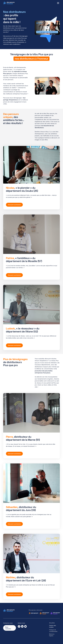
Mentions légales (52, 635)
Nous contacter (8, 628)
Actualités (52, 623)
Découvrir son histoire (14, 205)
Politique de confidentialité (53, 631)
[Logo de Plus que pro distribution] (9, 3)
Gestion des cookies (53, 626)
